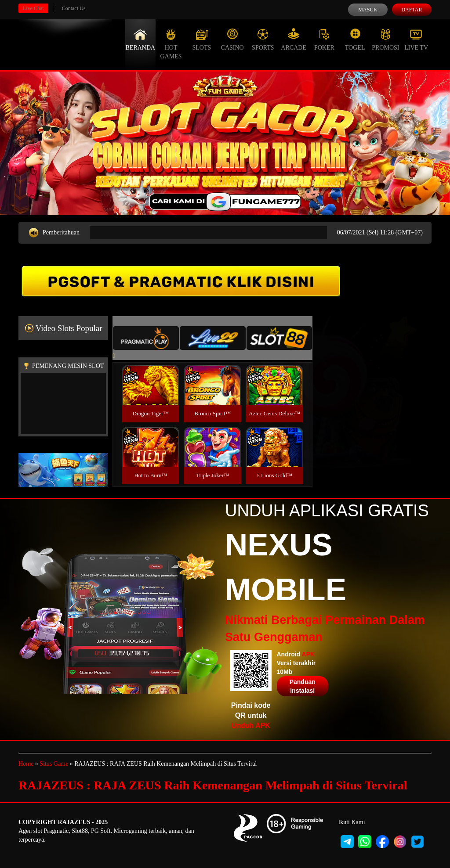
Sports (263, 40)
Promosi (385, 40)
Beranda (141, 40)
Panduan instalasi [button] (303, 686)
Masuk (368, 10)
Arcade (294, 40)
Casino (232, 40)
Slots (201, 40)
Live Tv (416, 40)
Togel (355, 40)
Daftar (412, 10)
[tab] (146, 338)
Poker (324, 40)
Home (26, 764)
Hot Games (171, 44)
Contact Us (74, 8)
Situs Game (54, 764)
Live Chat (33, 8)
